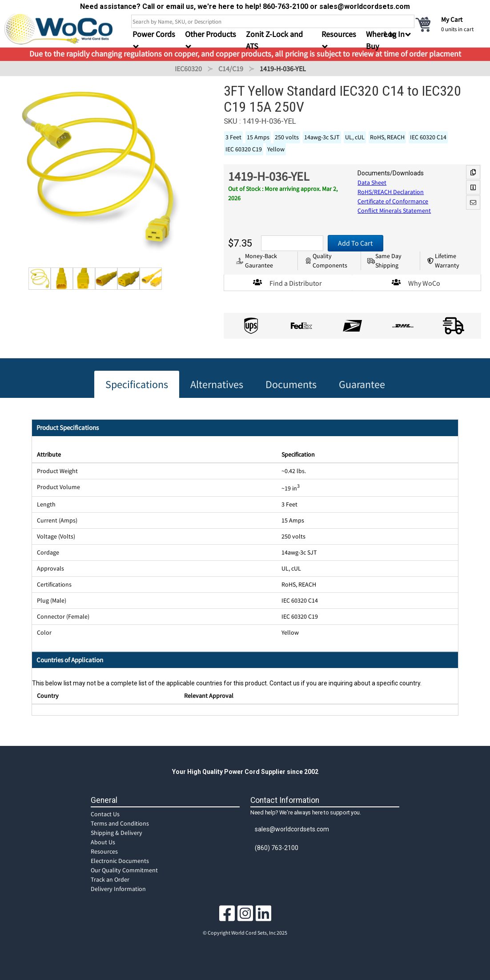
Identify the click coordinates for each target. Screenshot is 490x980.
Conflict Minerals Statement (394, 211)
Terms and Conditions (120, 823)
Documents (291, 384)
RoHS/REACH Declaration (391, 192)
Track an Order (110, 879)
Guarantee (362, 384)
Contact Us (105, 814)
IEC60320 (188, 69)
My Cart (452, 19)
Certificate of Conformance (393, 201)
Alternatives (217, 384)
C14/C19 (231, 69)
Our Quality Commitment (124, 870)
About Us (103, 842)
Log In (394, 34)
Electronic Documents (120, 861)
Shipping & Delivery (116, 833)
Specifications (137, 384)
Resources (104, 851)
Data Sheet (372, 182)
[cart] (450, 24)
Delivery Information (118, 889)
